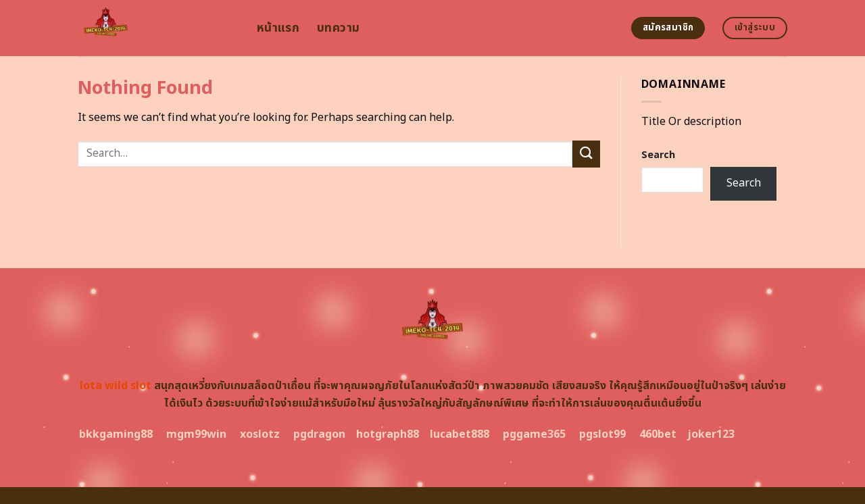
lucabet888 (460, 434)
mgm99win (196, 434)
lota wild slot (116, 386)
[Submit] (586, 154)
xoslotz (260, 434)
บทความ (338, 28)
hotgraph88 (388, 434)
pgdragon (319, 434)
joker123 (711, 434)
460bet (658, 434)
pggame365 (534, 434)
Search (658, 155)
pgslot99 (602, 434)
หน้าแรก (278, 28)
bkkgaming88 (116, 434)
